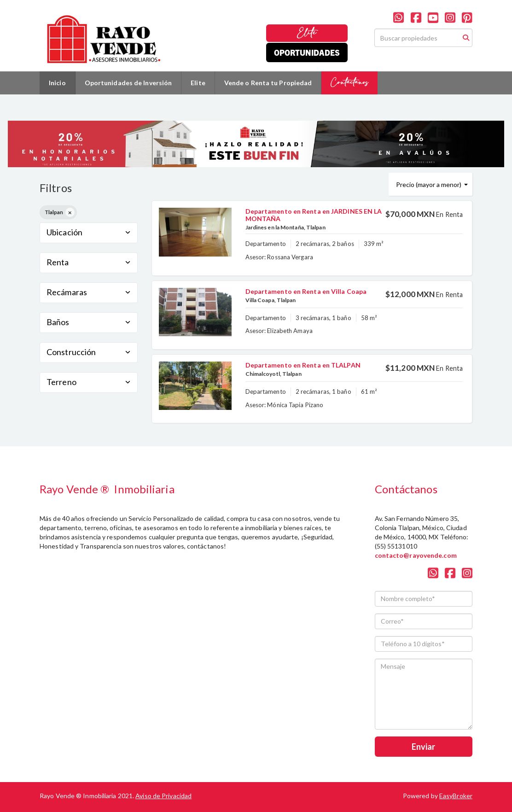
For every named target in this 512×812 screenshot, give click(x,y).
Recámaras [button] (89, 292)
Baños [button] (89, 322)
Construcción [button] (89, 352)
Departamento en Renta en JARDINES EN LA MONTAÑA (314, 215)
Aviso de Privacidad (163, 796)
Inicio (57, 83)
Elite (307, 33)
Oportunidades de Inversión (128, 83)
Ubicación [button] (89, 232)
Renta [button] (89, 262)
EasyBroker (456, 796)
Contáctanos (349, 83)
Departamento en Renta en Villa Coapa (306, 291)
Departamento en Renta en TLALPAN (303, 365)
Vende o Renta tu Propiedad (268, 83)
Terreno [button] (89, 382)
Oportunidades (307, 52)
